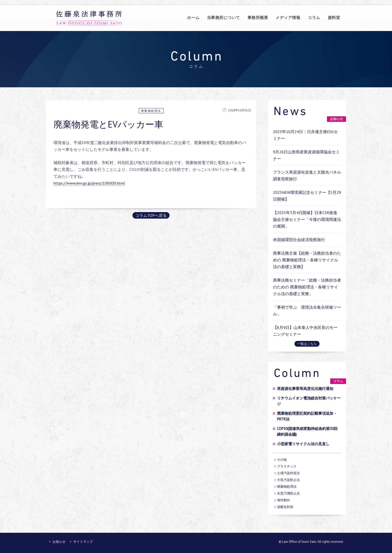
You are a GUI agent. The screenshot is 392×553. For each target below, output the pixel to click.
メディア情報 (288, 18)
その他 (282, 460)
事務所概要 (258, 18)
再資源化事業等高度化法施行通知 (305, 389)
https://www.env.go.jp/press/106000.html (89, 183)
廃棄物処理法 (151, 111)
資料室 (334, 18)
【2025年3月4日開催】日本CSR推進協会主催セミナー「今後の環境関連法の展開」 (307, 219)
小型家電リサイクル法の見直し (303, 444)
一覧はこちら (307, 344)
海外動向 (283, 500)
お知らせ (59, 542)
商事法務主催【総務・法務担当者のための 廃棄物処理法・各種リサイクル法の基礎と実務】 (307, 260)
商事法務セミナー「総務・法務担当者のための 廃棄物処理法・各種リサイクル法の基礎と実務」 (307, 287)
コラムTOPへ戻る (151, 215)
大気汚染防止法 (288, 480)
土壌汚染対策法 (288, 473)
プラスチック (287, 466)
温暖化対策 (285, 507)
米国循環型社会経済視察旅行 (299, 240)
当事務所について (223, 18)
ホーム (193, 18)
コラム (314, 18)
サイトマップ (83, 542)
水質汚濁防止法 (288, 493)
